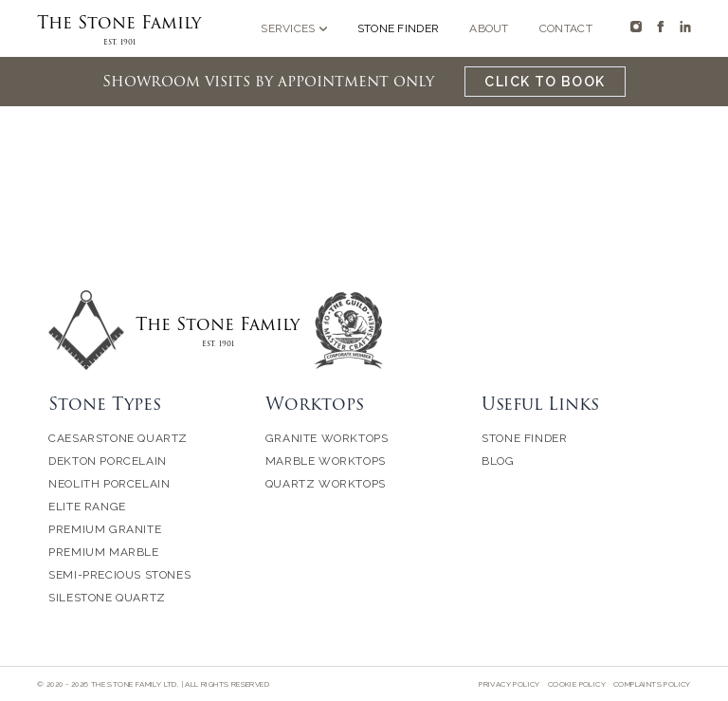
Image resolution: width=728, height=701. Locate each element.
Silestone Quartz (107, 598)
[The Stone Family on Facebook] (661, 27)
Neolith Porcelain (109, 484)
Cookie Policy (577, 684)
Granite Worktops (327, 438)
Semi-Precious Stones (119, 575)
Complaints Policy (652, 684)
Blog (498, 461)
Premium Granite (105, 529)
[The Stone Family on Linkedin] (685, 27)
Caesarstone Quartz (118, 438)
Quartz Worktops (326, 484)
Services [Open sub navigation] (293, 28)
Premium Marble (103, 552)
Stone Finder (399, 28)
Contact (566, 28)
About (489, 28)
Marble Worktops (326, 461)
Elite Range (87, 507)
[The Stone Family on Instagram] (636, 27)
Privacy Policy (510, 684)
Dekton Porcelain (108, 461)
